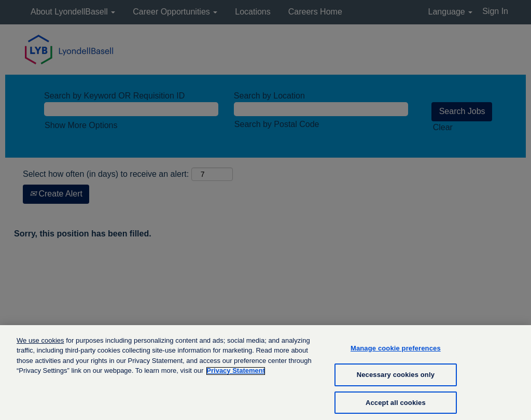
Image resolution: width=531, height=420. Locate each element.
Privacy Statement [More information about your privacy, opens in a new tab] (236, 376)
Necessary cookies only (396, 380)
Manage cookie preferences (396, 353)
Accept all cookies (396, 408)
